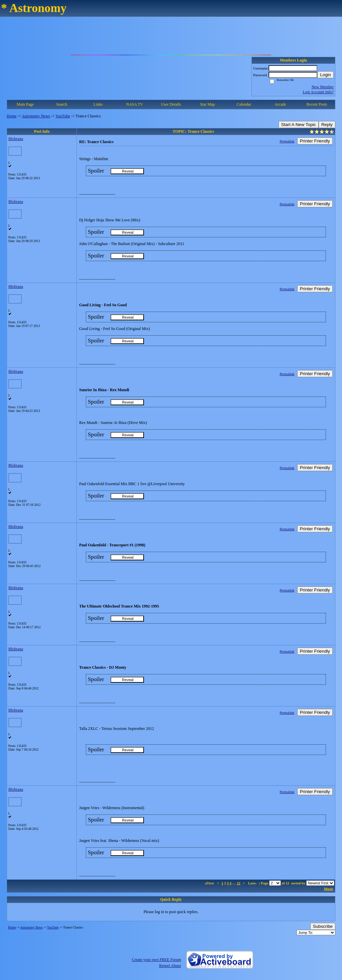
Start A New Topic (299, 125)
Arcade (280, 104)
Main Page (25, 104)
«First (209, 883)
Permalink (287, 141)
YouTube (63, 116)
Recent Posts (317, 104)
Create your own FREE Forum (156, 960)
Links (98, 104)
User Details (171, 104)
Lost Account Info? (318, 92)
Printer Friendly (315, 141)
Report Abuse (170, 966)
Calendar (244, 104)
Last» (253, 883)
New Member (323, 87)
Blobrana (16, 139)
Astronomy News (36, 116)
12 (239, 883)
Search (62, 104)
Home (12, 116)
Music (329, 889)
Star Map (207, 104)
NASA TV (134, 104)
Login (325, 75)
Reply (327, 125)
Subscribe (323, 926)
